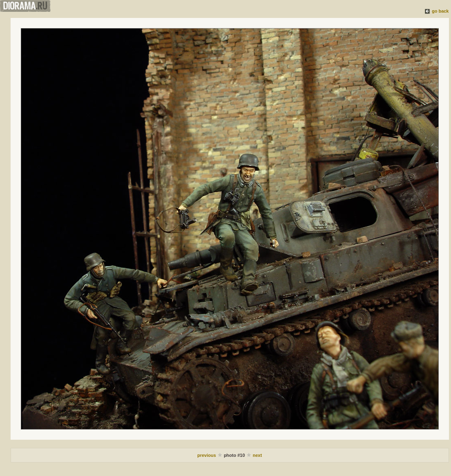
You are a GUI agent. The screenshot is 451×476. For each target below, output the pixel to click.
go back (440, 11)
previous (207, 455)
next (257, 455)
